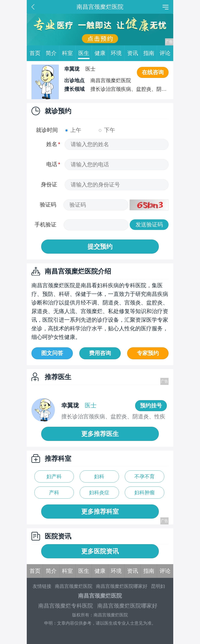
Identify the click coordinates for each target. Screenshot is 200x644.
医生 (85, 53)
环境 (118, 53)
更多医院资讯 (100, 551)
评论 (165, 53)
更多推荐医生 (100, 434)
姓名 (52, 144)
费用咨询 (100, 353)
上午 (73, 130)
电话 (52, 164)
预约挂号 (151, 406)
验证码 (48, 205)
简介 (53, 53)
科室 (69, 53)
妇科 (99, 476)
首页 (36, 53)
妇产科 (54, 476)
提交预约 (100, 247)
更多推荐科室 (100, 512)
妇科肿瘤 (145, 493)
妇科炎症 (99, 493)
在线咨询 (153, 72)
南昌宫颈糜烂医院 (74, 586)
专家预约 (148, 353)
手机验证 (46, 225)
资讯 (134, 53)
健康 (101, 53)
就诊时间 (47, 130)
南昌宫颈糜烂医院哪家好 (122, 586)
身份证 (49, 184)
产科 (54, 493)
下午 (107, 130)
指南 (150, 53)
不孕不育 (145, 476)
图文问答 (52, 353)
